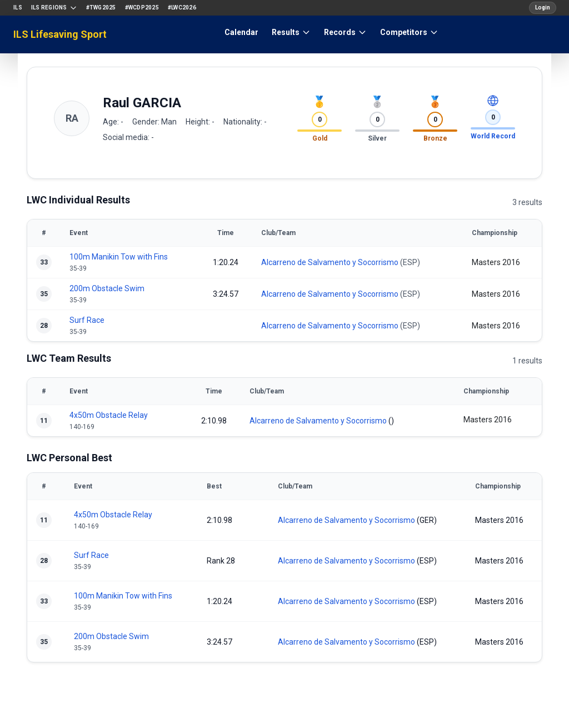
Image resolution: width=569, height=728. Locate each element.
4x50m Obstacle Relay (109, 415)
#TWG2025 (101, 8)
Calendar (241, 32)
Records (345, 32)
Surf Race (87, 320)
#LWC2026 (182, 8)
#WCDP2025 (142, 8)
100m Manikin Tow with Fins (119, 257)
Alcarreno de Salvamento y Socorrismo (330, 262)
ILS (18, 8)
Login (543, 8)
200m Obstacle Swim (107, 288)
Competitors (409, 32)
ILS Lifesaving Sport (60, 34)
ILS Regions (54, 8)
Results (291, 32)
